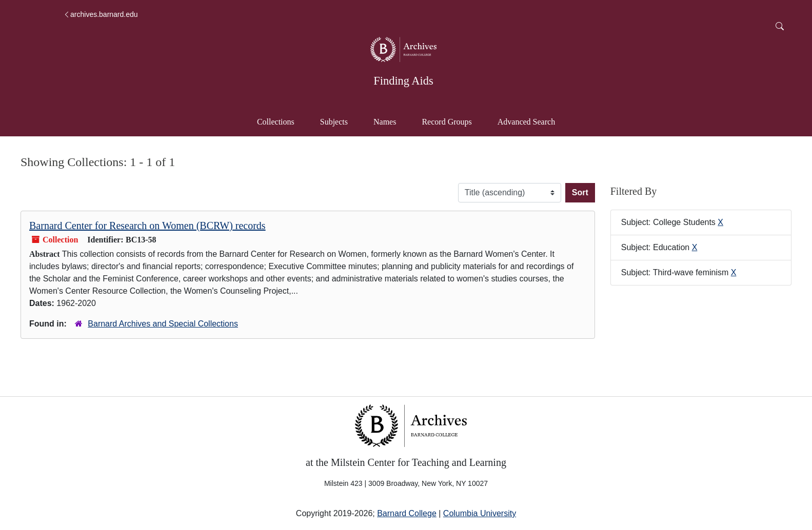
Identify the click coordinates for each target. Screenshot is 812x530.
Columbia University (480, 513)
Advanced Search (531, 121)
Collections (276, 122)
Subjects (334, 122)
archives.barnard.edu (101, 14)
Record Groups (447, 122)
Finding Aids (403, 81)
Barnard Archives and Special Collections (163, 324)
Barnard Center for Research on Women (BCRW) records (147, 226)
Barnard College (407, 513)
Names (385, 122)
